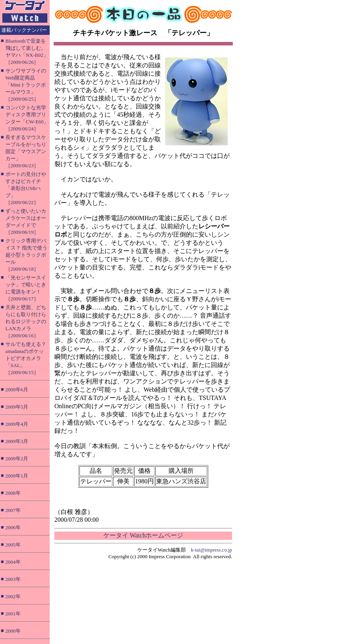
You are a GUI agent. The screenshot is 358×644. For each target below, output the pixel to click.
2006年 (13, 527)
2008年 (13, 493)
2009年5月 (17, 407)
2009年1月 (17, 476)
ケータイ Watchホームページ (143, 535)
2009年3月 (17, 441)
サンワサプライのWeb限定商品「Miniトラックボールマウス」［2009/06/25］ (26, 85)
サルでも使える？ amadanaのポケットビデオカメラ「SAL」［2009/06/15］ (26, 358)
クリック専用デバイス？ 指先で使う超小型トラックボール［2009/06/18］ (26, 255)
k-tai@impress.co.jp (211, 550)
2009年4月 (17, 424)
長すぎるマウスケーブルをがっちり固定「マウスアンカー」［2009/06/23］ (26, 151)
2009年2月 (17, 459)
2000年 (13, 631)
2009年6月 (17, 390)
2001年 (13, 614)
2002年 (13, 596)
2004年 (13, 562)
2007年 (13, 510)
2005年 (13, 545)
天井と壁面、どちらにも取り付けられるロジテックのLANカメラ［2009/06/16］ (26, 321)
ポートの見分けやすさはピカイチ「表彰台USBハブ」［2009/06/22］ (26, 188)
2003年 (13, 579)
